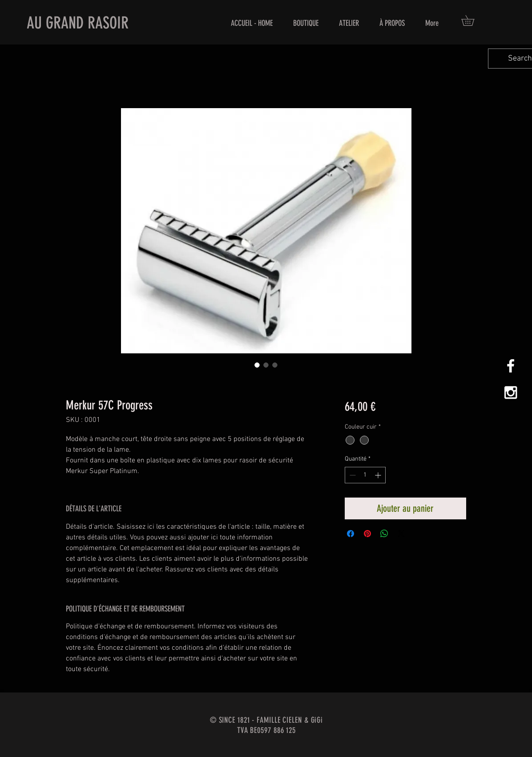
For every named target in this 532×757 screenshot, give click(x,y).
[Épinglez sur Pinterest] (367, 534)
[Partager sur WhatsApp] (384, 534)
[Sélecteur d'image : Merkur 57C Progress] (257, 365)
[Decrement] (352, 475)
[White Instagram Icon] (511, 393)
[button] (473, 20)
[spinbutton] (365, 475)
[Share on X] (401, 534)
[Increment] (379, 475)
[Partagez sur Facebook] (351, 534)
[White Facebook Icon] (511, 366)
